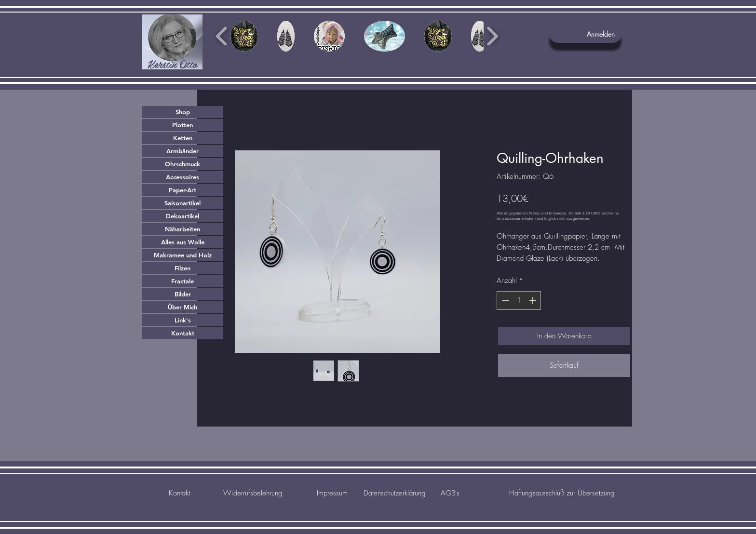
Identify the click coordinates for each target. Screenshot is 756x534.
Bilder (183, 294)
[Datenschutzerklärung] (394, 493)
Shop (183, 112)
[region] (172, 42)
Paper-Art (182, 190)
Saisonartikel (182, 203)
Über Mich (182, 307)
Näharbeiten (182, 229)
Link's (183, 320)
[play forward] (492, 36)
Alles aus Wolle (183, 242)
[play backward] (222, 36)
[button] (641, 33)
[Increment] (533, 300)
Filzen (182, 268)
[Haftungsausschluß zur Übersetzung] (562, 493)
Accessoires (182, 177)
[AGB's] (450, 493)
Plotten (182, 125)
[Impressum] (332, 493)
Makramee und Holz (183, 255)
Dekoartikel (182, 216)
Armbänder (182, 151)
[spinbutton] (519, 300)
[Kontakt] (179, 493)
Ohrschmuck (182, 164)
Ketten (183, 138)
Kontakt (183, 333)
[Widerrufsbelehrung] (253, 493)
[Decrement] (505, 300)
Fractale (182, 281)
